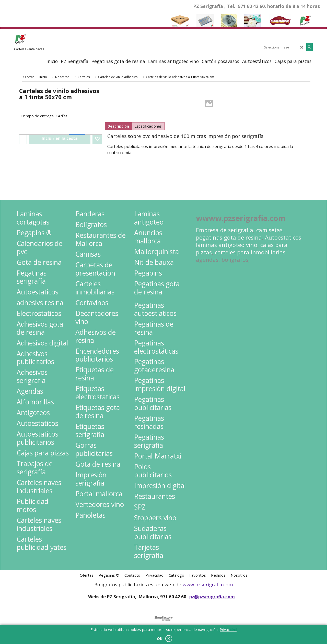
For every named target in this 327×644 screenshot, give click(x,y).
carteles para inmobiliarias (250, 252)
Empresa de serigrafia (225, 230)
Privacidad (228, 630)
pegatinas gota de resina (229, 237)
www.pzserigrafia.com (208, 585)
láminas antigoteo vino (227, 245)
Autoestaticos (283, 237)
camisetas (269, 230)
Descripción (118, 126)
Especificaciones (148, 126)
